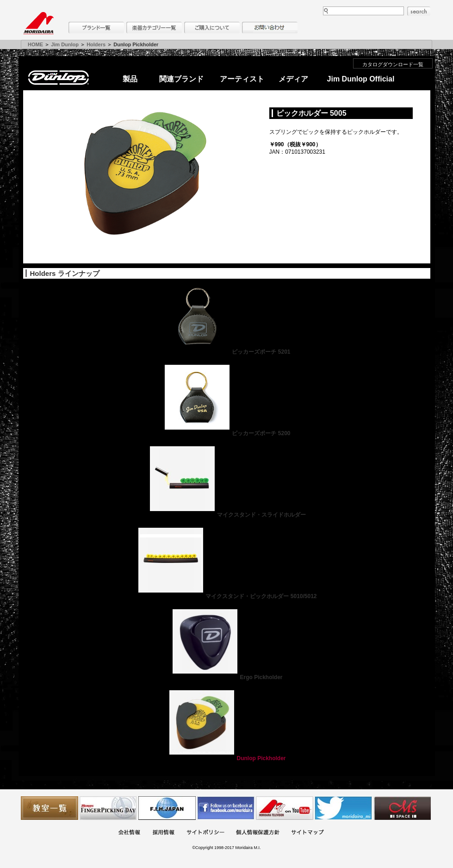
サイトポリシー (205, 833)
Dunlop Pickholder (226, 758)
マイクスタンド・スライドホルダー (227, 515)
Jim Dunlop (65, 44)
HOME (35, 44)
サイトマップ (307, 833)
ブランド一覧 (96, 28)
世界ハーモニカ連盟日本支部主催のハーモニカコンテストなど (167, 808)
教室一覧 (50, 808)
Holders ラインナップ (65, 273)
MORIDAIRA (38, 23)
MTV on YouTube (285, 808)
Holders (96, 44)
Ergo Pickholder (226, 677)
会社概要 (129, 833)
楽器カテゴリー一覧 (154, 28)
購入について (212, 28)
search (419, 11)
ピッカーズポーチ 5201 (226, 352)
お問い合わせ (270, 28)
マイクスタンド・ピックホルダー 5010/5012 (226, 596)
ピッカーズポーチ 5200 (226, 433)
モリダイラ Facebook (226, 808)
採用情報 (163, 833)
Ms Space (402, 808)
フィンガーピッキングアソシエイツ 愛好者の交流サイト (108, 808)
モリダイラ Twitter (343, 808)
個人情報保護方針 (258, 833)
